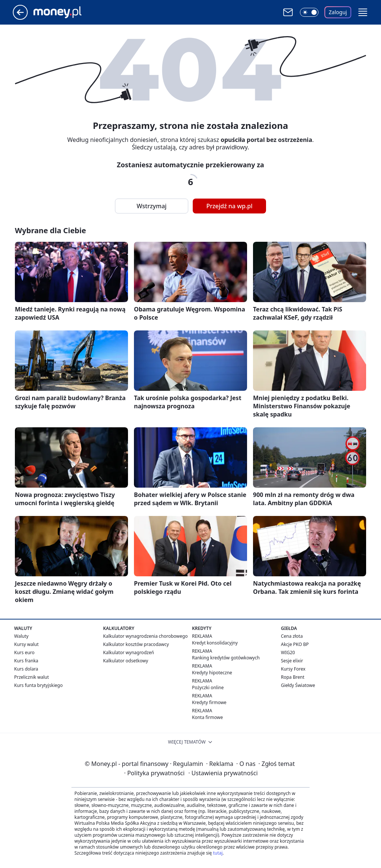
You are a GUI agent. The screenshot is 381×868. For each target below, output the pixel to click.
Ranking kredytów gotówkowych (226, 658)
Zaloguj (338, 12)
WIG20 (288, 652)
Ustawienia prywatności (223, 773)
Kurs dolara (26, 669)
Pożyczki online (208, 688)
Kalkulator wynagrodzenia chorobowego (145, 636)
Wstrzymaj (151, 206)
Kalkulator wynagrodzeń (129, 652)
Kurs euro (24, 652)
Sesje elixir (292, 661)
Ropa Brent (293, 677)
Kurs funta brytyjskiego (38, 685)
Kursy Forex (293, 669)
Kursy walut (26, 644)
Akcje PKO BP (295, 644)
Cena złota (292, 636)
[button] (363, 12)
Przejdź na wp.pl (229, 206)
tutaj (218, 853)
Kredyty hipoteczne (212, 673)
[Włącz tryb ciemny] (309, 12)
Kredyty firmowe (209, 702)
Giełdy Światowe (298, 685)
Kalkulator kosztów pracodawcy (136, 644)
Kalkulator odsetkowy (126, 661)
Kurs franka (26, 661)
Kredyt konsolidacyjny (215, 643)
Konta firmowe (207, 717)
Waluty (21, 636)
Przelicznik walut (31, 677)
